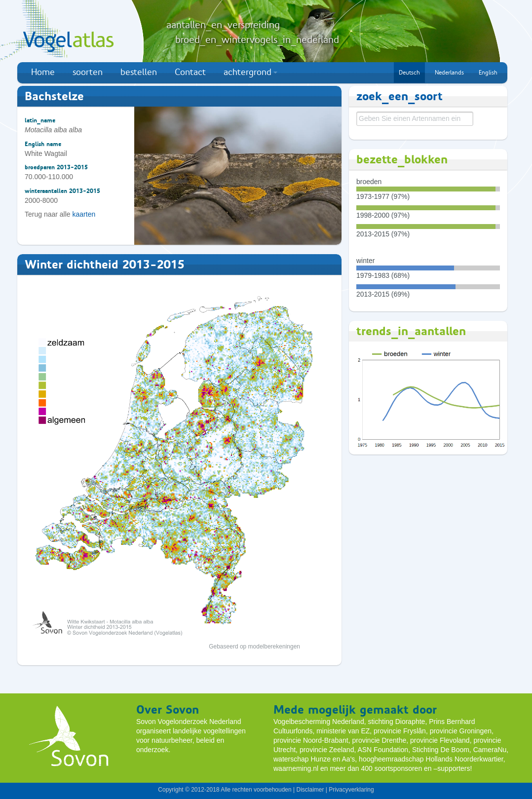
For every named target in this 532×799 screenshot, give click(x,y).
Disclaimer (310, 790)
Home (43, 72)
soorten (88, 72)
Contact (190, 72)
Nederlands (449, 73)
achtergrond (250, 72)
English (488, 73)
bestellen (139, 72)
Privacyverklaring (351, 790)
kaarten (84, 214)
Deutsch (409, 73)
